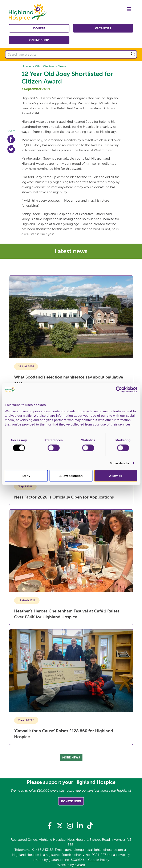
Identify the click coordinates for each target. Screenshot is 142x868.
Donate (39, 28)
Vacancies (103, 28)
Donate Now (71, 801)
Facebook (11, 139)
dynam (80, 865)
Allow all (116, 476)
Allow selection (71, 476)
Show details (119, 463)
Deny (26, 476)
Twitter (11, 149)
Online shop (39, 40)
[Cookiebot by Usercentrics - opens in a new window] (119, 389)
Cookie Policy (99, 860)
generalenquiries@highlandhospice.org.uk (96, 850)
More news (71, 757)
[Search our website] (71, 54)
